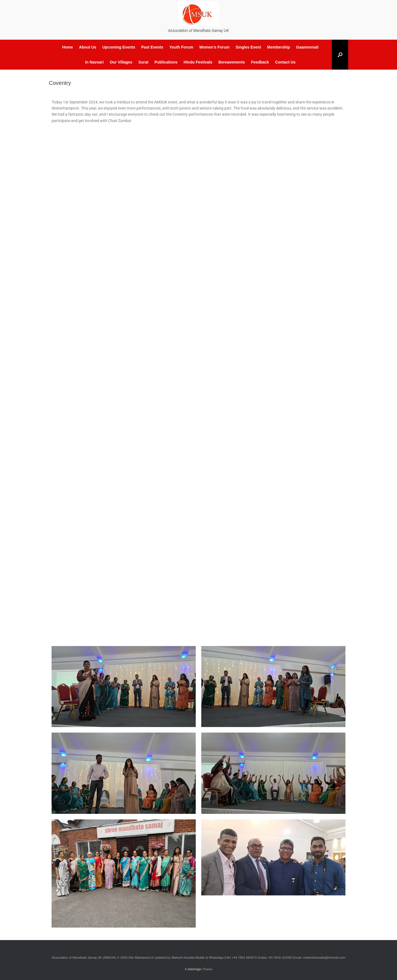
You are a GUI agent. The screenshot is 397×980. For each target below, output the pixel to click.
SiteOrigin (194, 969)
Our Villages (121, 62)
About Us (88, 47)
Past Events (152, 47)
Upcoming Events (119, 47)
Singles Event (248, 47)
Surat (143, 62)
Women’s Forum (214, 47)
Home (68, 47)
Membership (279, 47)
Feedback (260, 62)
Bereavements (232, 62)
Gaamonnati (307, 47)
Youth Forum (181, 47)
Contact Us (285, 62)
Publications (166, 62)
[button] (340, 55)
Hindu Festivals (198, 62)
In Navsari (94, 62)
